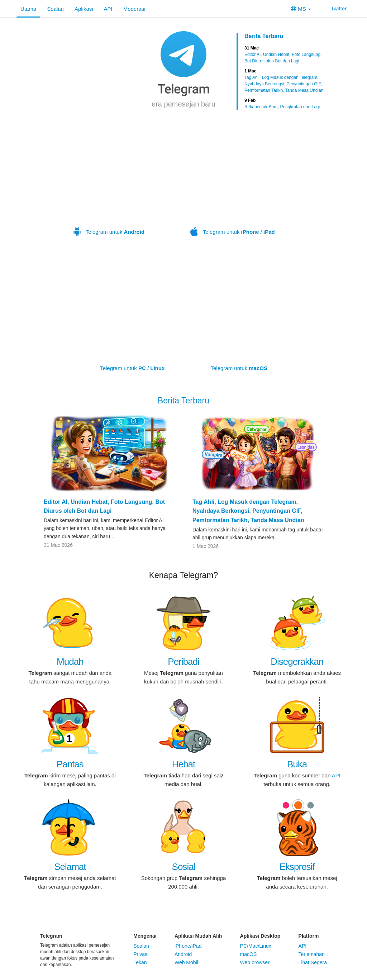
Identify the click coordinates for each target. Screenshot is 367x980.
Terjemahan (312, 954)
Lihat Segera (313, 962)
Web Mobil (186, 962)
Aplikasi (84, 9)
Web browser (255, 962)
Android (183, 954)
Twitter (334, 8)
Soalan (55, 9)
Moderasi (134, 9)
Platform (309, 936)
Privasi (141, 954)
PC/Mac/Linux (256, 946)
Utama (28, 9)
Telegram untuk (109, 186)
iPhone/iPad (188, 946)
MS (301, 9)
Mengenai (145, 936)
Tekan (140, 962)
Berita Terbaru (264, 36)
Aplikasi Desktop (260, 936)
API (108, 9)
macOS (249, 954)
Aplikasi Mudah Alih (198, 936)
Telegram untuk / (233, 186)
